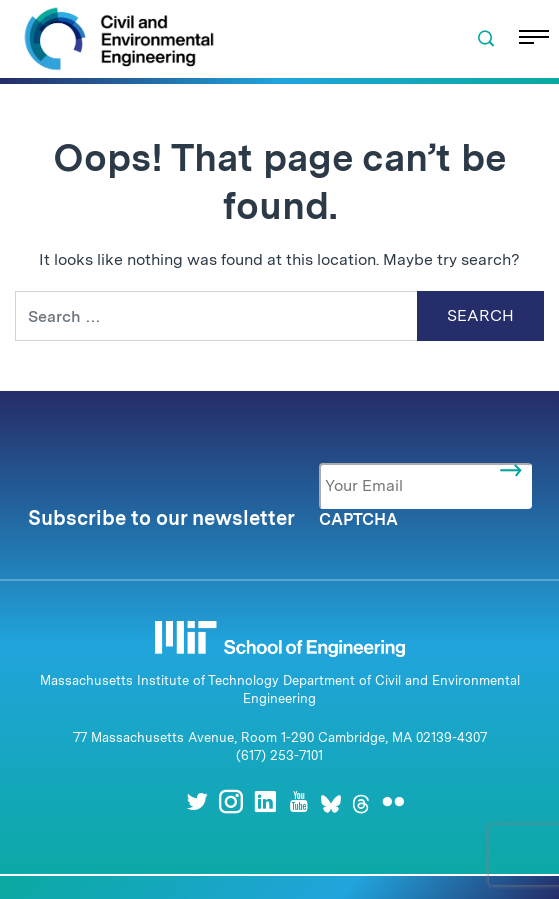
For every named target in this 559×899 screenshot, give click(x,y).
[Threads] (361, 801)
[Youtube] (299, 801)
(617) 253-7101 (279, 755)
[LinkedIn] (265, 801)
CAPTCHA (358, 519)
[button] (486, 39)
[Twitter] (197, 801)
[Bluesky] (331, 801)
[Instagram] (231, 801)
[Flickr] (393, 801)
